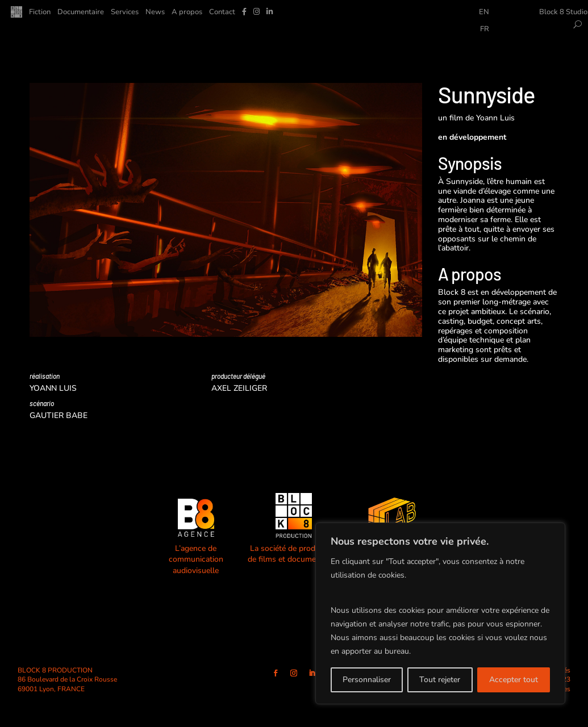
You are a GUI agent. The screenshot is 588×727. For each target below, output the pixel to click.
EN (484, 12)
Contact (222, 12)
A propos (187, 12)
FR (485, 30)
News (155, 12)
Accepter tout (514, 680)
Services (125, 12)
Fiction (40, 12)
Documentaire (81, 12)
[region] (440, 613)
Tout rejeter (440, 680)
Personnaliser (367, 680)
